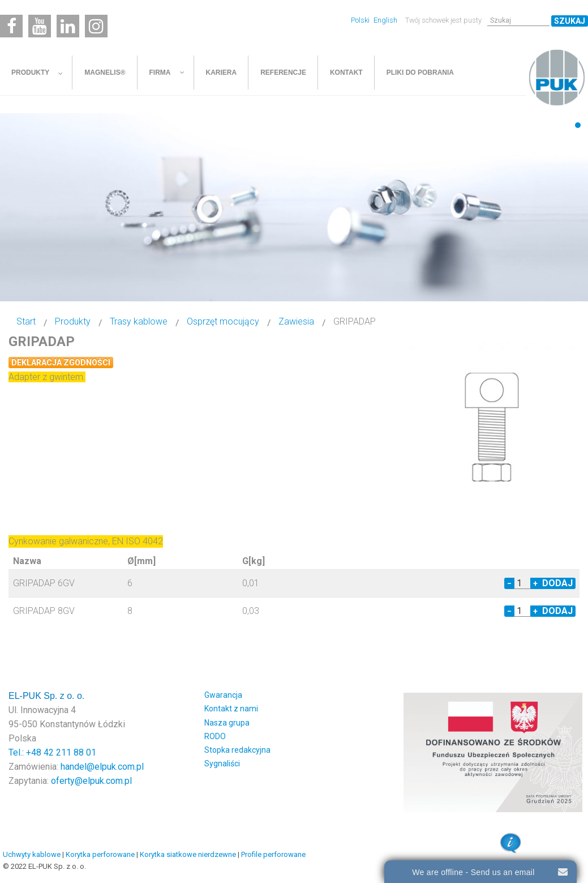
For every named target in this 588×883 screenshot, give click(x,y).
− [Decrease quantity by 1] (509, 583)
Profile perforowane (273, 854)
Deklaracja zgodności (61, 362)
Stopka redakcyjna (237, 750)
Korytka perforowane (100, 854)
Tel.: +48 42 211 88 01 (52, 752)
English (385, 20)
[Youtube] (40, 26)
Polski (361, 20)
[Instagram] (96, 26)
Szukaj (570, 21)
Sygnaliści (222, 763)
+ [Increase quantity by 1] (535, 583)
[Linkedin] (68, 26)
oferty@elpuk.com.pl (91, 781)
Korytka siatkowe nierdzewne (188, 854)
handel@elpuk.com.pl (102, 767)
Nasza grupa (227, 723)
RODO (215, 736)
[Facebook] (11, 26)
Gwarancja (223, 695)
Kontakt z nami (231, 709)
